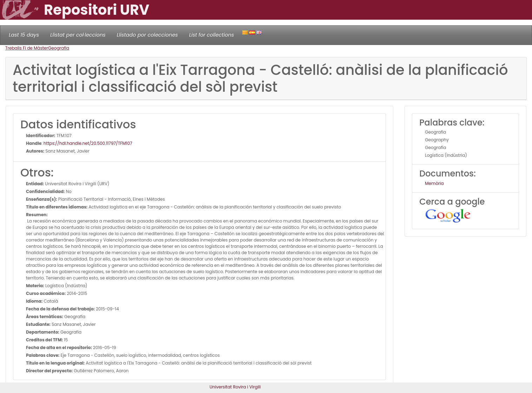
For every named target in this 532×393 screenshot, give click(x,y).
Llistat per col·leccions (78, 35)
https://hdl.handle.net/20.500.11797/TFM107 (88, 143)
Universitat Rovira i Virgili (235, 387)
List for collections (211, 35)
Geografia (59, 48)
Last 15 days (24, 35)
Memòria (434, 183)
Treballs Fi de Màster (27, 48)
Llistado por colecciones (147, 35)
